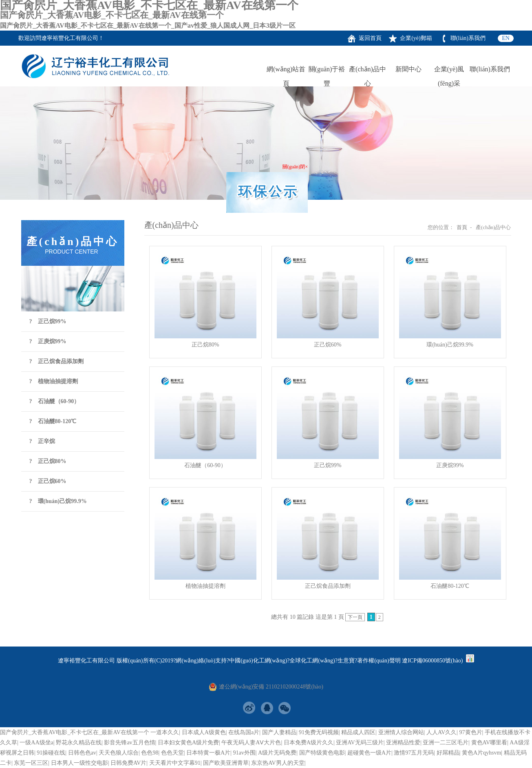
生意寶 (346, 661)
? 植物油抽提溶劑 (54, 381)
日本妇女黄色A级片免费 (188, 743)
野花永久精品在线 (79, 743)
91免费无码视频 (319, 732)
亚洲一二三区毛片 (446, 743)
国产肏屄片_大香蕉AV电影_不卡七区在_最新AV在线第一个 (75, 732)
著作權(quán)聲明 (379, 661)
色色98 (150, 753)
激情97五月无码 (414, 753)
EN (506, 38)
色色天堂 (172, 753)
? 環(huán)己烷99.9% (58, 501)
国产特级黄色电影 (322, 753)
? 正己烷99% (48, 321)
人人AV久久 (441, 732)
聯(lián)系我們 (468, 38)
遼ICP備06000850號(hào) (432, 661)
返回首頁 (370, 38)
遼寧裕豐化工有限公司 (70, 38)
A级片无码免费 (277, 753)
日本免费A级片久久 (309, 743)
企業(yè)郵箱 (416, 38)
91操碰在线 (51, 753)
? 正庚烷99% (48, 341)
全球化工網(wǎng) (312, 661)
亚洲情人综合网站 (401, 732)
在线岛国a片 (244, 732)
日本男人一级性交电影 (79, 763)
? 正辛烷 (42, 441)
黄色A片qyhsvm (481, 753)
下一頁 (355, 617)
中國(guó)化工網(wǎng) (258, 661)
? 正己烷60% (48, 481)
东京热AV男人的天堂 (278, 763)
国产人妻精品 (279, 732)
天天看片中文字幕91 (175, 763)
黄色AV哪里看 (489, 743)
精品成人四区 (358, 732)
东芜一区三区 (31, 763)
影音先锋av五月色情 (129, 743)
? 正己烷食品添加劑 (56, 361)
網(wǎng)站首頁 (286, 71)
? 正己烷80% (48, 461)
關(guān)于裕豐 (327, 71)
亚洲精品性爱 (403, 743)
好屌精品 (448, 753)
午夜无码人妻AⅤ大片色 (251, 743)
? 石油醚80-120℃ (53, 421)
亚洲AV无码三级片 (360, 743)
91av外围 (244, 753)
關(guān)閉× (294, 166)
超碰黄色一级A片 (369, 753)
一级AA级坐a (36, 743)
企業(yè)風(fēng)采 (449, 71)
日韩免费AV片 (128, 763)
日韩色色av (82, 753)
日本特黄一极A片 (208, 753)
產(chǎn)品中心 (368, 71)
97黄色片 (471, 732)
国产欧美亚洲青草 (226, 763)
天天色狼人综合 (119, 753)
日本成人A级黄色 (204, 732)
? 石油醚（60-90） (55, 401)
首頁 (462, 227)
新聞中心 (408, 69)
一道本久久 (165, 732)
